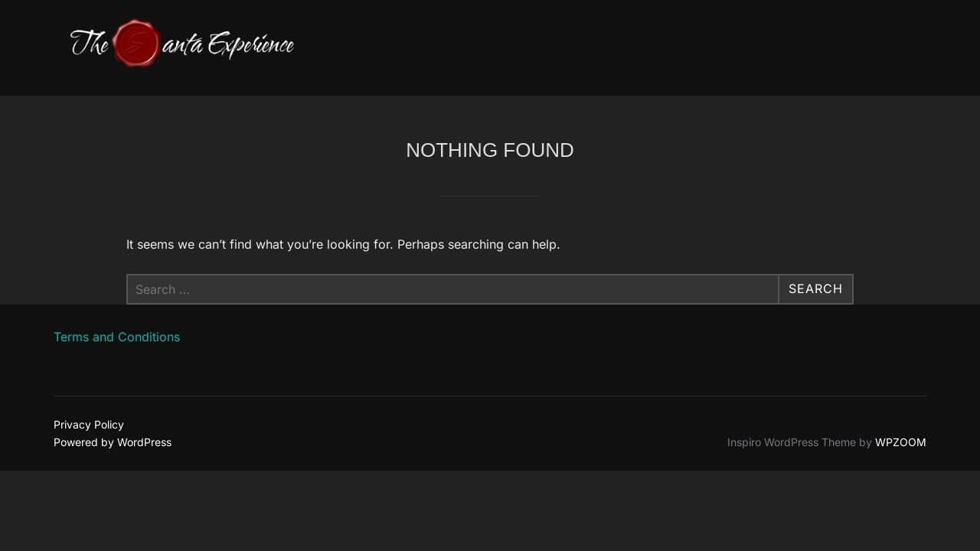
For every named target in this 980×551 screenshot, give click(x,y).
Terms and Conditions (117, 337)
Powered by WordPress (113, 442)
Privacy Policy (89, 424)
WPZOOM (901, 442)
